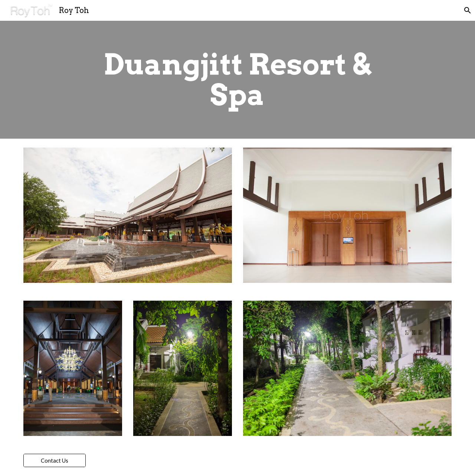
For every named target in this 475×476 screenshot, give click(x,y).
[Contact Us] (55, 460)
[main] (237, 80)
